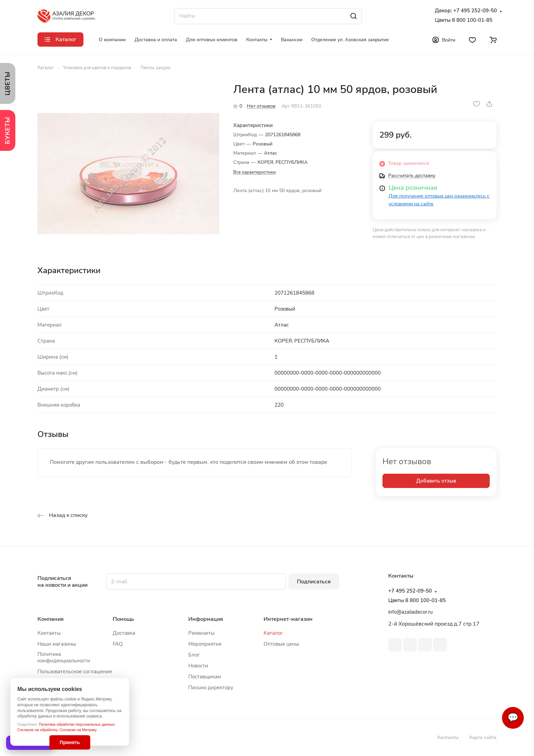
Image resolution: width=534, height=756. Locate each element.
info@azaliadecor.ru (410, 612)
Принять (70, 742)
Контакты (49, 633)
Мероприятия (205, 644)
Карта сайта (483, 737)
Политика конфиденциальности (64, 657)
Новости (198, 666)
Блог (194, 655)
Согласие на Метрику (78, 730)
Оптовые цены (281, 644)
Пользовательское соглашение (75, 672)
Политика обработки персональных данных (77, 724)
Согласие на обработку (37, 730)
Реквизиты (201, 633)
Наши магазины (57, 644)
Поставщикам (205, 677)
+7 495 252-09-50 (475, 11)
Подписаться (314, 582)
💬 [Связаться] (513, 718)
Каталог (273, 633)
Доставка (124, 633)
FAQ (118, 644)
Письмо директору (211, 688)
